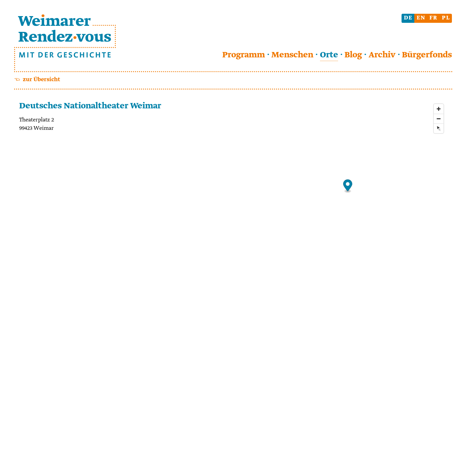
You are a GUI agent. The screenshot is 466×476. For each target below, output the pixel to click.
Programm (244, 55)
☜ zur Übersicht (37, 80)
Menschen (292, 55)
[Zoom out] (439, 119)
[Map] (348, 279)
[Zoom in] (439, 109)
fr (434, 18)
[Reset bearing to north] (439, 128)
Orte (329, 55)
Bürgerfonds (427, 55)
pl (446, 18)
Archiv (382, 55)
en (421, 18)
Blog (353, 55)
